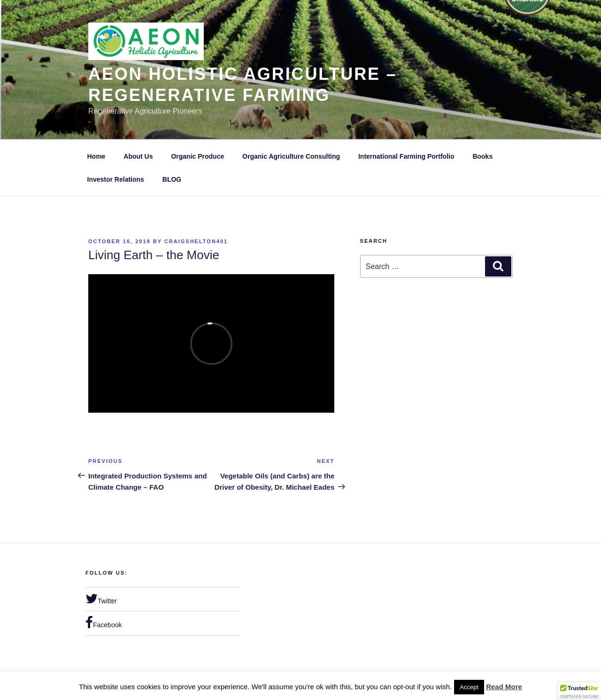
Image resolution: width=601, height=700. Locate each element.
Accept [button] (469, 687)
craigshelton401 (196, 241)
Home (96, 156)
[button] (579, 691)
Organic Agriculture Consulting (291, 156)
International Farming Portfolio (406, 156)
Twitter (101, 599)
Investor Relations (116, 179)
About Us (138, 156)
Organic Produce (197, 156)
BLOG (172, 179)
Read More (504, 687)
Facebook (104, 623)
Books (482, 156)
